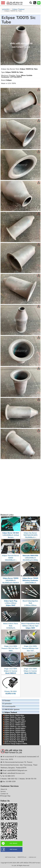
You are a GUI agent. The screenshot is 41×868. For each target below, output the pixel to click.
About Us (4, 789)
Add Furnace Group (10, 857)
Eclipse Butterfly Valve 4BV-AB (15, 734)
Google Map (6, 796)
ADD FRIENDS (13, 843)
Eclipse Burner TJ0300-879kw (15, 730)
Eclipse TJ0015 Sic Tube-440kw (15, 727)
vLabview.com (32, 857)
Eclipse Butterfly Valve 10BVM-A (16, 738)
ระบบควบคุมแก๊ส (10, 706)
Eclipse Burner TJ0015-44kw (14, 715)
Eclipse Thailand (18, 9)
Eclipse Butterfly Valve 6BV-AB (15, 736)
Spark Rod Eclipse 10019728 (14, 742)
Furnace (7, 701)
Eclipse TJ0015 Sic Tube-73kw (15, 717)
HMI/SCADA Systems (12, 709)
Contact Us (4, 794)
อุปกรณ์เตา (6, 9)
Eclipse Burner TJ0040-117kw (15, 719)
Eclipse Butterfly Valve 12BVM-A (16, 740)
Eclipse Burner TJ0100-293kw (15, 725)
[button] (31, 3)
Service (3, 791)
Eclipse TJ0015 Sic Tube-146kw (15, 721)
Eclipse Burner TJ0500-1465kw (15, 732)
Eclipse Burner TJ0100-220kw (15, 723)
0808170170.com (22, 857)
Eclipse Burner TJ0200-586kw (15, 729)
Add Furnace (13, 849)
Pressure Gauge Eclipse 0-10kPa (16, 744)
